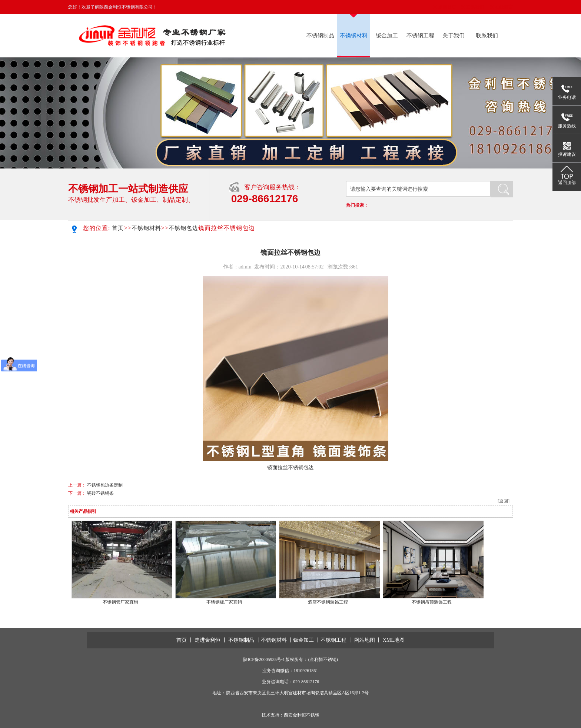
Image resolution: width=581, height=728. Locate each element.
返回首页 (447, 7)
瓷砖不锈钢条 (100, 493)
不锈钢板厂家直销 (224, 602)
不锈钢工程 (420, 36)
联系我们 (475, 7)
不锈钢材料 (354, 36)
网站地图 (365, 640)
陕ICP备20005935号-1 (264, 659)
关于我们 (454, 36)
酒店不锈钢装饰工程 (328, 602)
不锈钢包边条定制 (105, 485)
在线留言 (504, 7)
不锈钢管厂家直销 (120, 602)
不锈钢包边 (183, 228)
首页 (118, 228)
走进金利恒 (207, 640)
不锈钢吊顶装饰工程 (432, 602)
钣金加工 (387, 36)
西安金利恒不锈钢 (302, 715)
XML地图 (394, 640)
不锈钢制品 (320, 36)
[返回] (504, 501)
